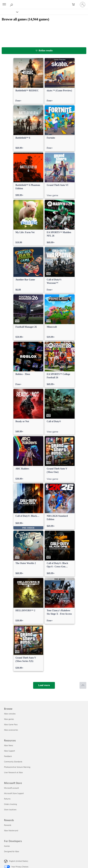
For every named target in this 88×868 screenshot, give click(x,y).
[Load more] (44, 685)
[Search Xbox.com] (12, 4)
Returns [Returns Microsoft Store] (7, 799)
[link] (28, 81)
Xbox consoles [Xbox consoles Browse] (10, 714)
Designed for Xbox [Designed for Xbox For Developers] (12, 851)
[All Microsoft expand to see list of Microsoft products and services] (4, 5)
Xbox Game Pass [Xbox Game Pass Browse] (11, 724)
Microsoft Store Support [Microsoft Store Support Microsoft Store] (14, 793)
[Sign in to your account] (83, 5)
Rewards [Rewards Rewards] (8, 825)
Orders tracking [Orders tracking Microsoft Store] (10, 804)
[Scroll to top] (83, 685)
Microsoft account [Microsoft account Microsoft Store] (11, 788)
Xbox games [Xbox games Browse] (9, 719)
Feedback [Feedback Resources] (8, 756)
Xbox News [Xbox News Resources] (9, 745)
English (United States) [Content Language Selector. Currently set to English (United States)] (19, 861)
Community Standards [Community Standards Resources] (13, 762)
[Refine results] (44, 51)
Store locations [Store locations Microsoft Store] (10, 810)
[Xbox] (9, 12)
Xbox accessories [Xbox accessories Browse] (11, 730)
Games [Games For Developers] (7, 846)
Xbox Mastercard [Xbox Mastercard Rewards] (11, 830)
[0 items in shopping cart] (74, 5)
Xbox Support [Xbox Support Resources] (10, 751)
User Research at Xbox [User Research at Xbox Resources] (13, 772)
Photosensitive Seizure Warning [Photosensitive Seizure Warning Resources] (17, 767)
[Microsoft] (44, 3)
